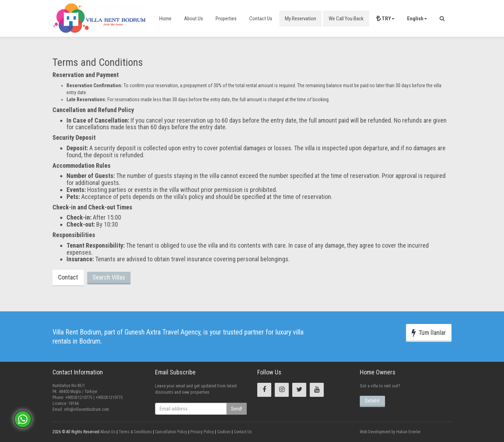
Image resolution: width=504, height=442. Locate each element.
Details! (372, 401)
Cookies (223, 432)
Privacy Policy (202, 432)
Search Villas (109, 277)
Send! (237, 409)
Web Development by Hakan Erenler (390, 432)
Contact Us (261, 19)
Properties (226, 19)
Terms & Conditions (135, 432)
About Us (194, 19)
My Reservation (300, 19)
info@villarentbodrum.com (87, 409)
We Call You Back (346, 19)
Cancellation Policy (171, 432)
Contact (68, 277)
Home (165, 19)
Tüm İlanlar (429, 333)
